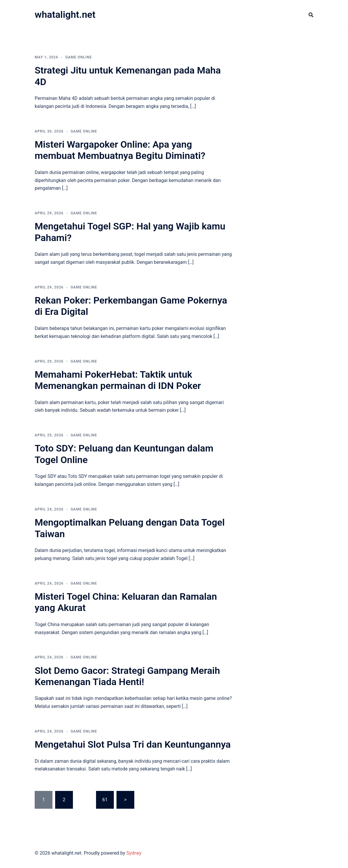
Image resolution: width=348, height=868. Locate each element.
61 (105, 800)
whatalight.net (65, 15)
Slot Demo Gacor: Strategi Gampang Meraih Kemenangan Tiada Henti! (127, 676)
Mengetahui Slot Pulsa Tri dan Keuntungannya (133, 744)
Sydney (134, 853)
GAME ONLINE (78, 57)
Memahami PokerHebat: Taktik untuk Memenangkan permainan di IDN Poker (118, 380)
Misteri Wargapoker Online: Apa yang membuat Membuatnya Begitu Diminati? (120, 150)
